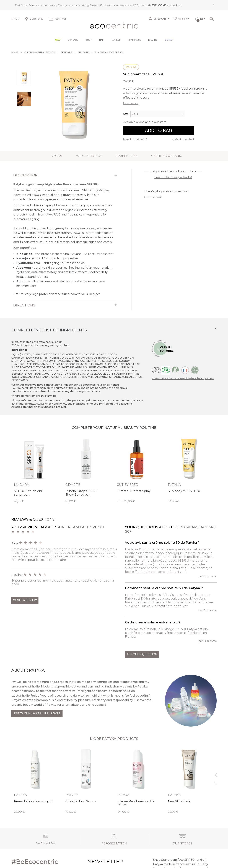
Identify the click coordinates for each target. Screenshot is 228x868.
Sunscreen (154, 197)
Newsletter (98, 862)
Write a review (25, 600)
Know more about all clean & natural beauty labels (183, 378)
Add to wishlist (185, 139)
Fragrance (134, 40)
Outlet (169, 40)
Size (126, 114)
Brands (153, 40)
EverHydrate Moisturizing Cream (78, 5)
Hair (102, 40)
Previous (215, 773)
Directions (24, 305)
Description (26, 175)
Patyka (131, 67)
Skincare (73, 40)
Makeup (116, 40)
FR (13, 19)
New (58, 40)
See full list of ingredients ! (173, 177)
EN (18, 19)
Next (215, 782)
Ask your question (142, 654)
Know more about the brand (37, 713)
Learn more (131, 103)
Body (89, 40)
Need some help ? (135, 139)
